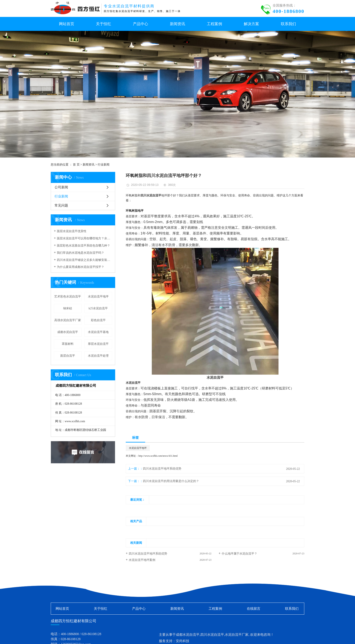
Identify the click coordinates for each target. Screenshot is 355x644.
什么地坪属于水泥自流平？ (239, 554)
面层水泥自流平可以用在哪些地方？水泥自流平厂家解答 (84, 238)
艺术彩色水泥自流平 (68, 297)
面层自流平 (68, 356)
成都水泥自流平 (68, 332)
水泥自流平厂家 (237, 635)
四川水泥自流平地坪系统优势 (162, 469)
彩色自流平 (98, 320)
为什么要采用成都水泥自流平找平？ (81, 267)
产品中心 (139, 609)
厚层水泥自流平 (98, 344)
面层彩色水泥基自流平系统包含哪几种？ (83, 246)
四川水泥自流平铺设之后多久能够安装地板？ (84, 260)
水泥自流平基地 (98, 332)
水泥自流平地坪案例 (142, 560)
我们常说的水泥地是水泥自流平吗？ (81, 253)
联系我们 (292, 609)
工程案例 (215, 609)
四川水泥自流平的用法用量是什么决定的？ (171, 481)
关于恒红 (101, 609)
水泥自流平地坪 (98, 297)
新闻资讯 (89, 165)
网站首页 (62, 609)
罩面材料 (68, 344)
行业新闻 (104, 165)
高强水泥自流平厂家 (68, 320)
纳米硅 (68, 308)
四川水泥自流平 (212, 635)
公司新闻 (61, 187)
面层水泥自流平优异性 (72, 231)
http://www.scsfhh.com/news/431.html (158, 456)
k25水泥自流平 (98, 308)
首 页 (76, 165)
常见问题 (61, 205)
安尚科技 (183, 641)
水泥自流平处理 (98, 356)
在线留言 (254, 609)
